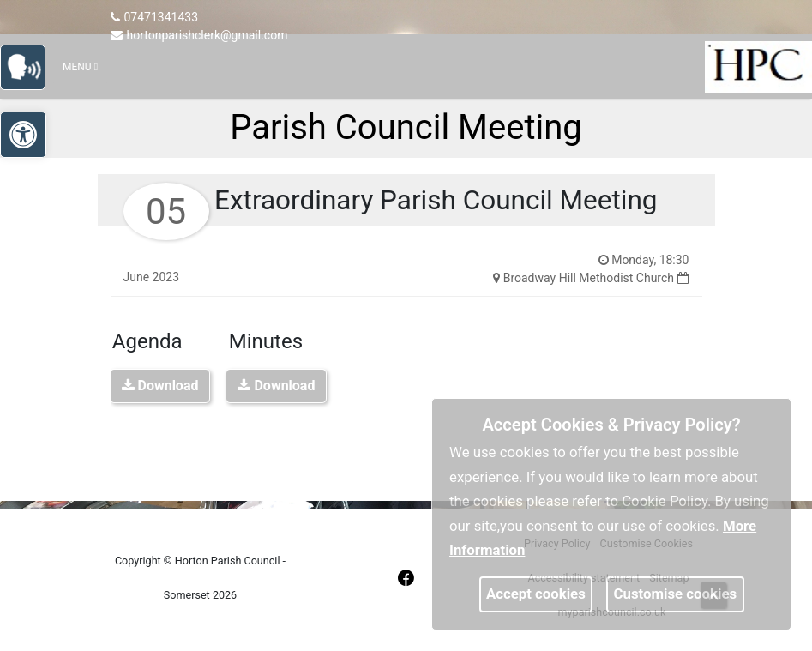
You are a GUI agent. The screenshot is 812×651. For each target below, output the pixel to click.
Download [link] (160, 386)
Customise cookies (676, 594)
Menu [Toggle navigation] (80, 67)
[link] (30, 66)
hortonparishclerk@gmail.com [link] (199, 35)
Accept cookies (536, 594)
